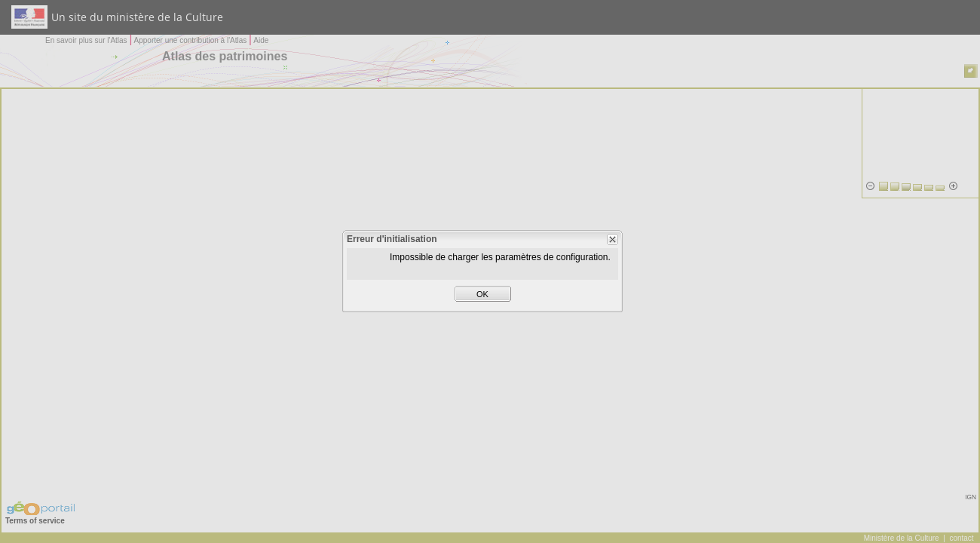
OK (482, 294)
